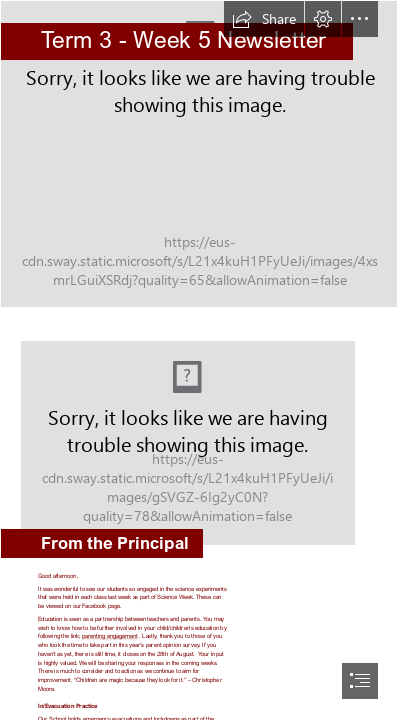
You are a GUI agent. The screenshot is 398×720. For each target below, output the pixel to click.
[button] (264, 19)
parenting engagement (110, 636)
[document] (199, 360)
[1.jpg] (199, 154)
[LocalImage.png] (199, 436)
